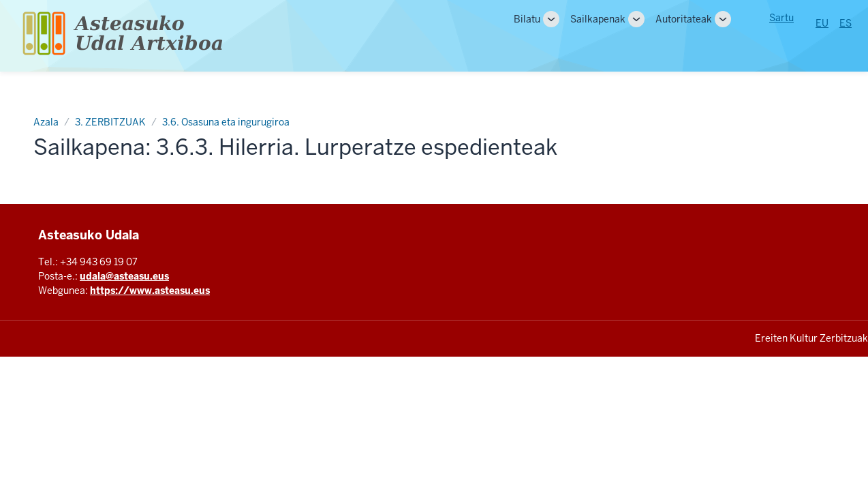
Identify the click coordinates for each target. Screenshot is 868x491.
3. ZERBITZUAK (110, 122)
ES (846, 23)
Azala (46, 122)
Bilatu (527, 19)
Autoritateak (684, 19)
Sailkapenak (598, 19)
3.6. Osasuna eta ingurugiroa (226, 122)
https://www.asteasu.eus (150, 291)
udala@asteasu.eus (124, 276)
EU (822, 23)
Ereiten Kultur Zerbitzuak (811, 338)
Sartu (781, 18)
